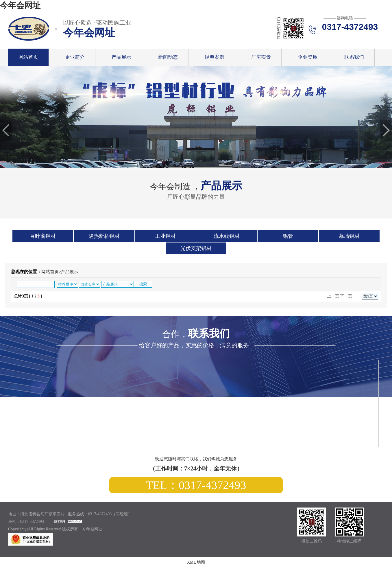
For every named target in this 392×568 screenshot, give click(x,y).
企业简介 (75, 57)
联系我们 (354, 57)
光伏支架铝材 (196, 248)
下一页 (346, 296)
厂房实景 (261, 57)
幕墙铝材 (349, 236)
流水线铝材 (227, 236)
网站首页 (28, 57)
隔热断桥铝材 (104, 236)
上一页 (333, 296)
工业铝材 (165, 236)
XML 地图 (196, 562)
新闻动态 (168, 57)
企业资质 (308, 57)
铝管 (288, 236)
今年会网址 (20, 5)
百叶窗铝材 (43, 236)
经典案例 (215, 57)
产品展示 (121, 57)
